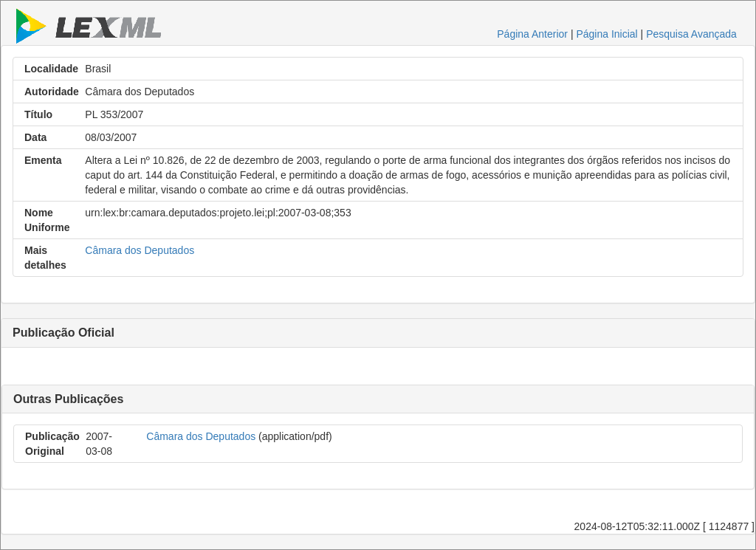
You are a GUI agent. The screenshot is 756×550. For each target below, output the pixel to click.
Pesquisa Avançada (691, 34)
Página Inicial (606, 34)
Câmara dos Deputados (140, 250)
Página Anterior (532, 34)
